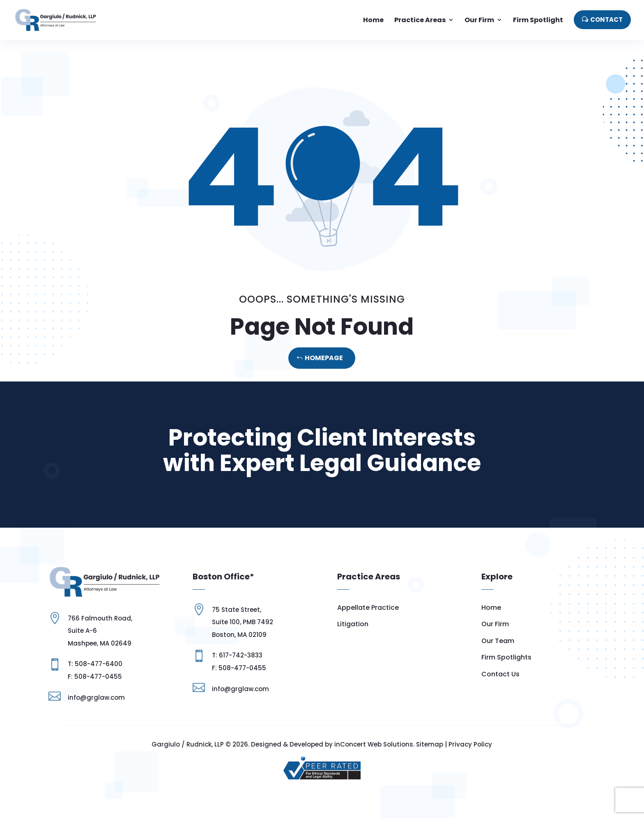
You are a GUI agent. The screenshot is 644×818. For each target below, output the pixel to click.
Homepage (324, 358)
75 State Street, (237, 610)
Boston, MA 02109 (239, 635)
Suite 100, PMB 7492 (243, 622)
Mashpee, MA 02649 (100, 643)
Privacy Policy (470, 744)
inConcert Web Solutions (374, 744)
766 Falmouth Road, (100, 618)
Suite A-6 (82, 631)
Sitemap (430, 744)
